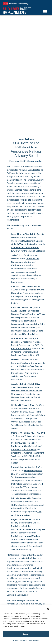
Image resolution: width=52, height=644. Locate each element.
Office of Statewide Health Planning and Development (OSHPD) (28, 247)
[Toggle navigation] (45, 12)
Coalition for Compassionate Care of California (25, 262)
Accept (26, 634)
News (21, 139)
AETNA (41, 314)
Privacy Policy (34, 640)
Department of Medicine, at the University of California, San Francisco (26, 446)
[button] (48, 608)
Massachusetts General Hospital (28, 529)
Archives (29, 139)
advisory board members (28, 225)
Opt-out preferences (20, 640)
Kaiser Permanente (21, 348)
